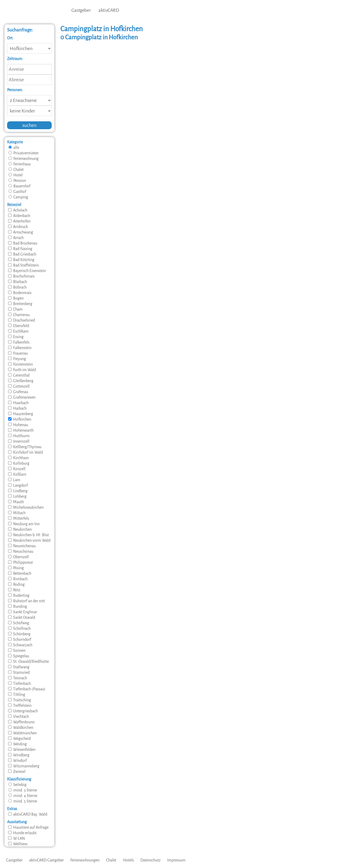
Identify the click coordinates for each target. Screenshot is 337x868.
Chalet (16, 170)
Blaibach (18, 282)
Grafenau (18, 392)
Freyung (17, 359)
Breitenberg (20, 304)
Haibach (17, 408)
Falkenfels (19, 342)
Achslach (18, 210)
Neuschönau (21, 551)
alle (14, 148)
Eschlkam (18, 331)
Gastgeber (81, 10)
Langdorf (18, 485)
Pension (17, 181)
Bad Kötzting (21, 260)
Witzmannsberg (24, 766)
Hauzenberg (21, 414)
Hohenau (18, 425)
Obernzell (19, 557)
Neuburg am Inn (24, 524)
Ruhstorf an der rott (27, 601)
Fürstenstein (20, 364)
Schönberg (19, 634)
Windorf (17, 761)
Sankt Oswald (22, 617)
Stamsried (19, 672)
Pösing (16, 568)
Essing (16, 337)
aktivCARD (109, 10)
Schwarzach (20, 645)
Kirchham (19, 458)
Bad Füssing (20, 249)
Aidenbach (19, 216)
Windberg (19, 755)
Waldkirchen (21, 728)
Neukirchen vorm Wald (29, 540)
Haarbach (18, 403)
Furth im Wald (22, 370)
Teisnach (18, 678)
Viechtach (19, 717)
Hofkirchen (20, 419)
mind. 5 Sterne (23, 801)
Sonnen (17, 650)
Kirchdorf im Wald (25, 452)
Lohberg (17, 496)
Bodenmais (20, 293)
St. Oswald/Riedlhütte (28, 661)
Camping (18, 197)
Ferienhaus (20, 164)
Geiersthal (19, 375)
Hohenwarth (21, 430)
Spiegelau (19, 656)
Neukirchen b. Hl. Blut (28, 535)
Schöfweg (19, 623)
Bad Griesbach (22, 254)
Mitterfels (19, 518)
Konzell (17, 469)
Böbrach (17, 287)
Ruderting (19, 595)
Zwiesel (17, 772)
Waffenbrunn (21, 722)
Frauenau (18, 353)
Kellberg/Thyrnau (25, 447)
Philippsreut (20, 562)
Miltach (17, 513)
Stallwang (19, 667)
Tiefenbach (20, 683)
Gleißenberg (21, 381)
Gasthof (17, 192)
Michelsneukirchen (26, 507)
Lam (14, 480)
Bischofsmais (21, 276)
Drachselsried (22, 320)
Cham (15, 309)
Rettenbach (20, 573)
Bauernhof (19, 186)
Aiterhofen (19, 221)
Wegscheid (19, 739)
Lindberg (18, 491)
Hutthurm (19, 436)
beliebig (17, 785)
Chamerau (19, 315)
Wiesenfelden (22, 750)
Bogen (16, 298)
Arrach (16, 238)
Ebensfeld (19, 326)
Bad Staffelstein (23, 265)
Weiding (17, 744)
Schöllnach (19, 628)
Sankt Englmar (23, 612)
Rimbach (18, 579)
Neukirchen (20, 529)
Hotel (15, 175)
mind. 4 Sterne (23, 796)
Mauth (16, 502)
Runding (18, 606)
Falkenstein (20, 348)
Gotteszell (19, 386)
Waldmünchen (22, 733)
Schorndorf (20, 639)
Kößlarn (17, 474)
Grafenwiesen (22, 397)
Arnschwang (21, 232)
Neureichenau (22, 546)
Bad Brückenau (23, 243)
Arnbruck (18, 227)
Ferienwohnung (23, 159)
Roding (16, 584)
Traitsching (20, 700)
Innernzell (19, 441)
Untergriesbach (23, 711)
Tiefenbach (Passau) (27, 689)
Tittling (17, 695)
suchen (29, 125)
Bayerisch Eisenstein (27, 271)
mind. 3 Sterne (23, 790)
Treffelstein (20, 706)
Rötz (14, 590)
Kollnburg (19, 463)
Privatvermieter (23, 153)
